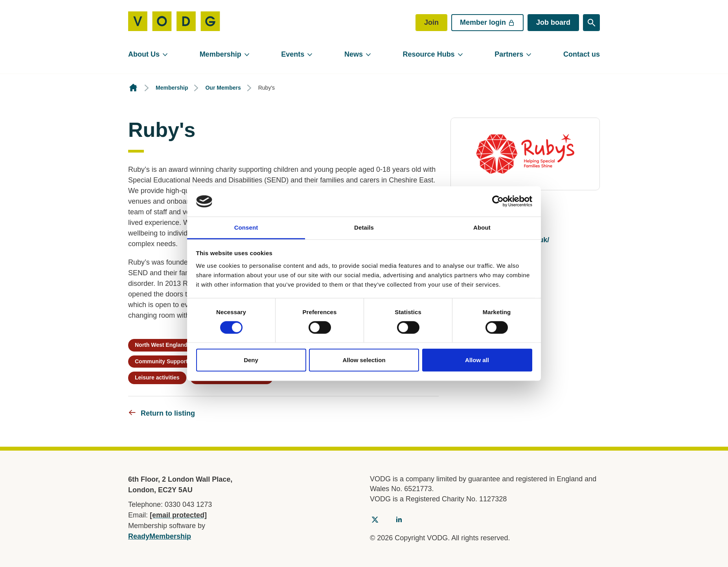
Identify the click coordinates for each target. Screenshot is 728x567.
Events (293, 54)
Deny (251, 360)
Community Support (161, 361)
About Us (144, 54)
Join (431, 22)
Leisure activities (157, 377)
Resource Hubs (429, 54)
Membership (221, 54)
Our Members (223, 88)
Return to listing (168, 413)
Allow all (477, 360)
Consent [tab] (246, 227)
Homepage (133, 88)
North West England (161, 345)
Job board (553, 22)
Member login (487, 22)
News (354, 54)
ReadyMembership (160, 536)
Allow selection (364, 360)
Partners (509, 54)
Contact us (582, 54)
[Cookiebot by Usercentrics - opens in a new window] (498, 201)
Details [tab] (364, 227)
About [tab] (482, 227)
